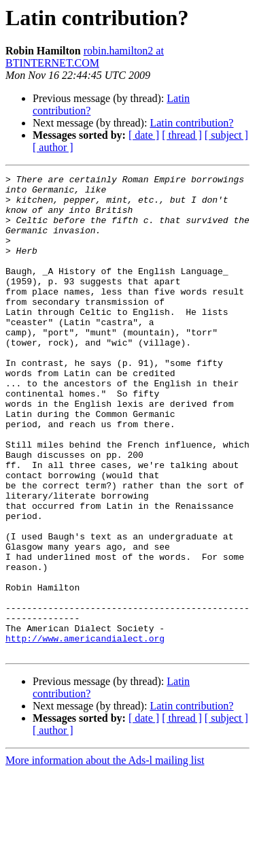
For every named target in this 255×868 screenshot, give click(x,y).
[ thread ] (182, 135)
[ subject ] (226, 135)
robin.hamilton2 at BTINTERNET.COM (85, 57)
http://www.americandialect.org (85, 732)
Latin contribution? (191, 123)
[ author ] (53, 147)
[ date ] (144, 135)
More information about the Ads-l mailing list (105, 856)
